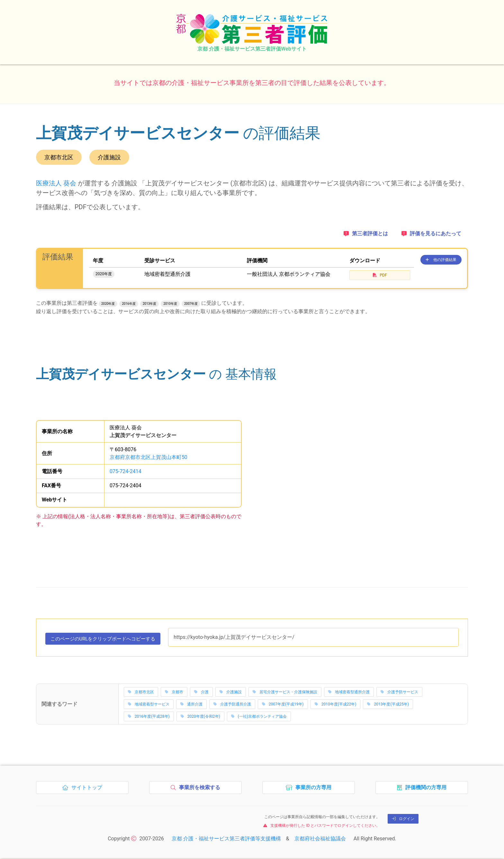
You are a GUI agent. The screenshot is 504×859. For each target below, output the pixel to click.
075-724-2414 (126, 471)
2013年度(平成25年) (388, 705)
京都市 (174, 693)
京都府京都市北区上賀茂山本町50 (148, 457)
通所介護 (191, 705)
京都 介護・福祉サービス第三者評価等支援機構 (226, 840)
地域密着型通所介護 (349, 693)
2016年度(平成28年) (149, 717)
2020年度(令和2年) (200, 717)
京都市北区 (141, 693)
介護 (201, 693)
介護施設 (231, 693)
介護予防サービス (399, 693)
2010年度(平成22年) (336, 705)
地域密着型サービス (149, 705)
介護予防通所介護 (232, 705)
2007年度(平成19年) (283, 705)
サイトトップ (84, 790)
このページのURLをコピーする (107, 640)
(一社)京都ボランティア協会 (259, 717)
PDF (380, 275)
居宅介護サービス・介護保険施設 (285, 693)
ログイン (403, 820)
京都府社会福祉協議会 (320, 840)
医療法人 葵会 (56, 183)
